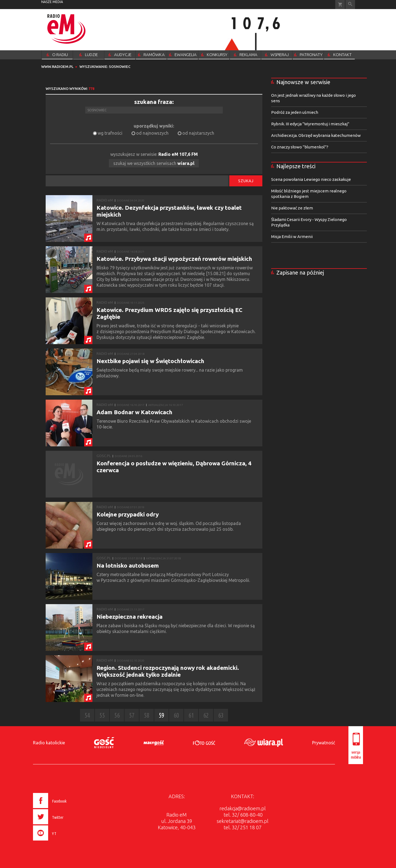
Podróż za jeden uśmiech (295, 112)
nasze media (52, 2)
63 (221, 715)
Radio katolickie (49, 743)
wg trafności (110, 133)
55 (102, 715)
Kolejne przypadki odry (128, 514)
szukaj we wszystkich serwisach (154, 163)
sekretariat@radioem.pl (243, 821)
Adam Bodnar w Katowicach (134, 412)
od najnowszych (152, 133)
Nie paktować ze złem (292, 208)
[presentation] (61, 841)
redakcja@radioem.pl (243, 808)
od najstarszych (198, 133)
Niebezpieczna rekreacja (130, 617)
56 (117, 715)
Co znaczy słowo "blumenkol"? (300, 147)
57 (132, 715)
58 (147, 715)
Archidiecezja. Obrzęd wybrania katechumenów (316, 135)
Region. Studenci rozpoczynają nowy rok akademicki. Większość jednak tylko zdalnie (168, 671)
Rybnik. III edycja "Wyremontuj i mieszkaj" (310, 124)
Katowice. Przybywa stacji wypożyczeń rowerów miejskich (174, 259)
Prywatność (324, 743)
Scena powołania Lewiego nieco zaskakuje (311, 179)
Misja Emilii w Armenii (292, 237)
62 (206, 715)
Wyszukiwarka (350, 5)
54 (87, 715)
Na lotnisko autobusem (128, 565)
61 (191, 715)
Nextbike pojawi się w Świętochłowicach (150, 361)
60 (176, 715)
